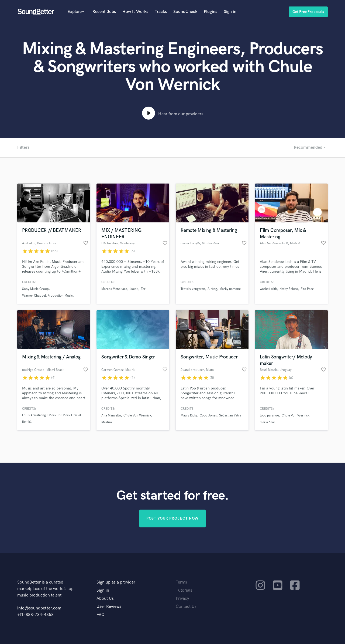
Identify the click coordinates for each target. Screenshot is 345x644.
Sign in (230, 12)
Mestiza (107, 422)
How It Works (135, 12)
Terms (181, 582)
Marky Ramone (230, 289)
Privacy (182, 599)
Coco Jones (208, 416)
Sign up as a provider (116, 582)
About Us (105, 599)
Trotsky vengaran (193, 289)
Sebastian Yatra (230, 416)
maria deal (267, 422)
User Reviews (109, 607)
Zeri (144, 289)
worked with (268, 289)
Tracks (161, 12)
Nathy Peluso (289, 289)
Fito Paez (307, 289)
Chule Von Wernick (137, 416)
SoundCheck (185, 12)
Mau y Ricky (189, 416)
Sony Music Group (35, 289)
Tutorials (184, 590)
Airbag (212, 289)
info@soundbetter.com (39, 608)
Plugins (211, 12)
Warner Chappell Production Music (47, 296)
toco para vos (270, 416)
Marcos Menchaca (114, 289)
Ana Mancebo (111, 416)
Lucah (134, 289)
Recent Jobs (104, 12)
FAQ (101, 615)
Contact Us (186, 607)
